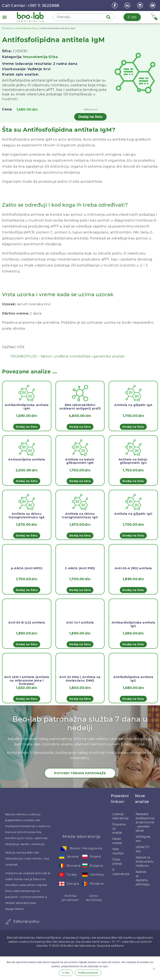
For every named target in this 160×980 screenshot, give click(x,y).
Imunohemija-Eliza (26, 28)
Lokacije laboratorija (120, 816)
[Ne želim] (154, 968)
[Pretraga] (109, 17)
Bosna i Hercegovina (86, 848)
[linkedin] (128, 5)
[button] (4, 17)
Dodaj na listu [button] (27, 427)
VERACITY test (143, 849)
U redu (66, 973)
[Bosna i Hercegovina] (64, 849)
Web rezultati (118, 851)
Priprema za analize (119, 829)
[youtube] (153, 5)
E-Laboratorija (120, 872)
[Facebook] (115, 5)
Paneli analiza (117, 841)
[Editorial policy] (8, 922)
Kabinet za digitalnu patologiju (143, 878)
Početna (7, 28)
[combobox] (80, 17)
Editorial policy (26, 921)
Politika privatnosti (70, 898)
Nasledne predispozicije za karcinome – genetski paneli (143, 822)
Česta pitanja (117, 862)
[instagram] (141, 5)
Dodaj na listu (90, 117)
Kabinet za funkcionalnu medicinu (143, 862)
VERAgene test (143, 839)
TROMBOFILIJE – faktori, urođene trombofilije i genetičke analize (67, 356)
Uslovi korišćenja (94, 898)
